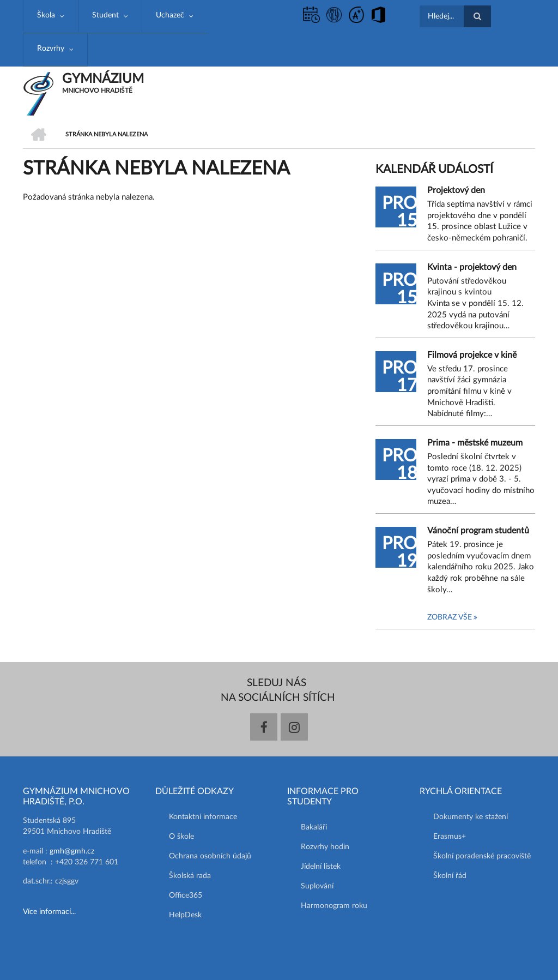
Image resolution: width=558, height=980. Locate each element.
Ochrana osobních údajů (210, 856)
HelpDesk (185, 915)
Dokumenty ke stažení (471, 817)
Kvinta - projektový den (472, 267)
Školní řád (450, 876)
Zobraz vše (450, 617)
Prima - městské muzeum (475, 443)
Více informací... (49, 912)
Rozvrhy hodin (325, 847)
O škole (181, 837)
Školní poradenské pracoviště (482, 856)
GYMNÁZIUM (103, 79)
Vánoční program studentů (478, 531)
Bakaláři (314, 827)
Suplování (317, 886)
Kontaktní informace (203, 817)
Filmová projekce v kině (472, 355)
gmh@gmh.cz (72, 851)
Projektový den (456, 190)
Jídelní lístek (321, 867)
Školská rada (190, 876)
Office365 (186, 895)
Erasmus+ (450, 837)
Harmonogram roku (334, 906)
